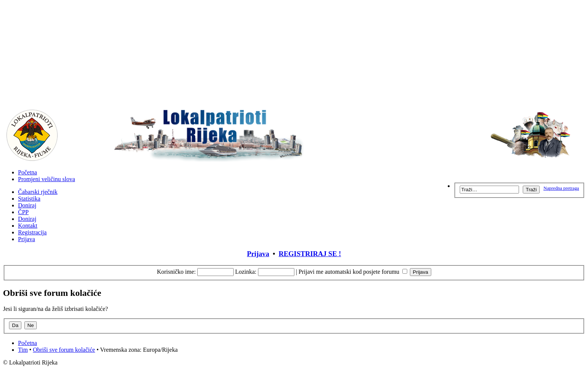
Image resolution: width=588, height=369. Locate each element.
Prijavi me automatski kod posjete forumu (353, 272)
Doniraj (27, 205)
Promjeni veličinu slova (46, 179)
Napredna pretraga (561, 188)
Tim (23, 350)
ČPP (23, 212)
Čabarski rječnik (38, 192)
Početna (28, 172)
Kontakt (28, 226)
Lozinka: (246, 272)
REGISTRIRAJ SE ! (310, 254)
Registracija (32, 232)
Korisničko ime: (176, 272)
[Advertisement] (294, 55)
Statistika (29, 199)
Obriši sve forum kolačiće (64, 350)
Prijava (26, 239)
